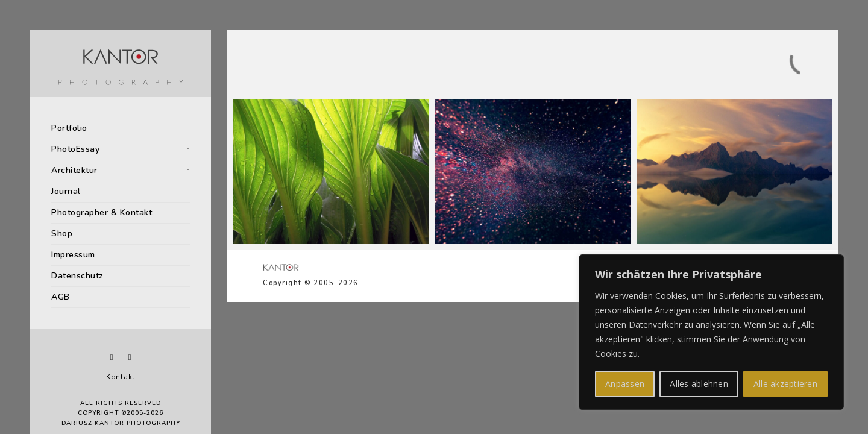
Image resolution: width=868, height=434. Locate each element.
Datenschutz (77, 276)
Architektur (74, 170)
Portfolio (69, 128)
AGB (61, 297)
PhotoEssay (75, 149)
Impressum (73, 255)
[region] (711, 332)
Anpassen (625, 384)
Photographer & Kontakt (102, 212)
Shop (62, 234)
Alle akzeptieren (785, 384)
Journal (66, 191)
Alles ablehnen (699, 384)
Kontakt (121, 377)
